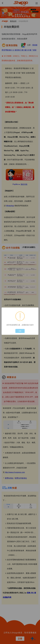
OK (20, 331)
